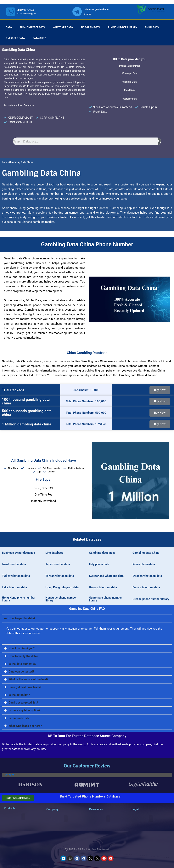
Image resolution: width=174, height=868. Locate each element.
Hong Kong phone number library (19, 599)
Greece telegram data (103, 587)
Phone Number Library (123, 27)
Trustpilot (8, 775)
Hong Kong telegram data (62, 587)
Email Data (152, 27)
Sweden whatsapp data (147, 576)
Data (9, 27)
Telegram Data (90, 27)
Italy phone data (99, 564)
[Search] (160, 141)
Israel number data (14, 564)
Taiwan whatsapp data (60, 576)
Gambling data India (102, 553)
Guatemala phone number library (105, 599)
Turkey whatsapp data (16, 576)
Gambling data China (146, 553)
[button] (23, 817)
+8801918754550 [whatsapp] (25, 10)
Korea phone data (144, 564)
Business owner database (18, 553)
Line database (54, 553)
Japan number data (58, 564)
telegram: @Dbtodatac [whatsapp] (96, 10)
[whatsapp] (11, 12)
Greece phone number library (151, 599)
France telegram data (146, 587)
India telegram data (14, 587)
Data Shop (39, 38)
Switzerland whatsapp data (106, 576)
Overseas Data (15, 38)
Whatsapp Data (63, 27)
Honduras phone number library (61, 599)
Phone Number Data (32, 27)
